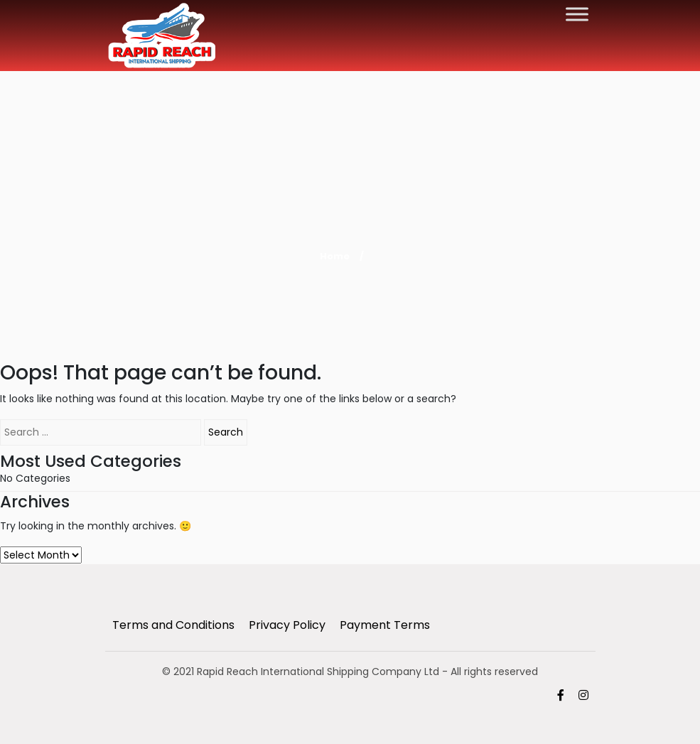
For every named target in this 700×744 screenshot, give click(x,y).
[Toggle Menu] (577, 14)
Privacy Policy (287, 625)
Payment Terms (385, 625)
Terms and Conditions (173, 625)
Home (335, 256)
